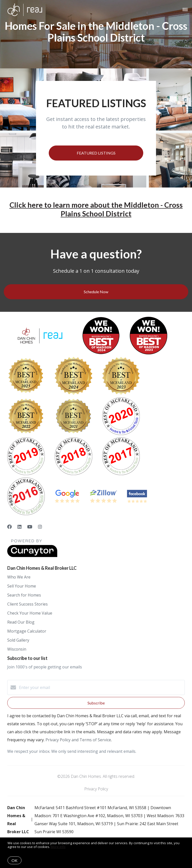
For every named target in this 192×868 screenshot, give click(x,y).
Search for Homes (24, 595)
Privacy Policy (96, 789)
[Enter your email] (101, 687)
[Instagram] (40, 527)
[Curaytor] (32, 556)
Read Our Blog (21, 622)
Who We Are (19, 577)
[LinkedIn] (19, 527)
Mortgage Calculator (27, 631)
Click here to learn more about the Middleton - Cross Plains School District (96, 209)
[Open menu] (185, 10)
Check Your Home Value (30, 613)
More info (58, 847)
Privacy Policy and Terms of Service (78, 740)
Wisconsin (17, 649)
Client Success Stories (27, 604)
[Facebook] (9, 527)
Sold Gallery (18, 640)
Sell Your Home (22, 586)
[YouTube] (30, 527)
